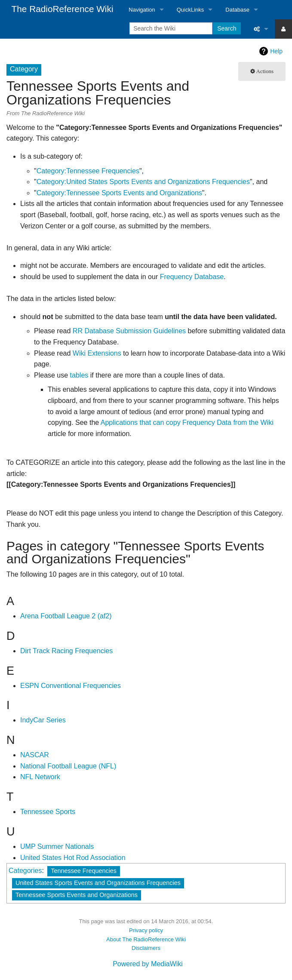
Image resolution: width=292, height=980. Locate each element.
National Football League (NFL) (68, 766)
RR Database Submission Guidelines (129, 331)
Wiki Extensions (97, 353)
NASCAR (35, 755)
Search (227, 28)
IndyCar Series (43, 720)
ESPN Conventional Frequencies (71, 686)
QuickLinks (191, 10)
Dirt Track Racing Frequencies (66, 651)
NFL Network (40, 777)
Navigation (142, 10)
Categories (25, 871)
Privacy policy (146, 930)
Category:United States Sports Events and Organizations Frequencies (143, 182)
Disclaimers (146, 948)
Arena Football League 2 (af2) (66, 616)
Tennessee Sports (48, 812)
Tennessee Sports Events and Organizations (77, 895)
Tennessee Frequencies (84, 871)
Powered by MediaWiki (148, 964)
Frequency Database (192, 277)
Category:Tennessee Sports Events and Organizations (119, 193)
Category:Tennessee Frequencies (88, 171)
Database (237, 10)
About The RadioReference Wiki (146, 939)
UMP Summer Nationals (57, 846)
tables (79, 375)
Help (276, 51)
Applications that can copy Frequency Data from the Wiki (187, 422)
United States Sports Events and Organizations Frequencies (98, 883)
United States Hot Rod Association (73, 858)
